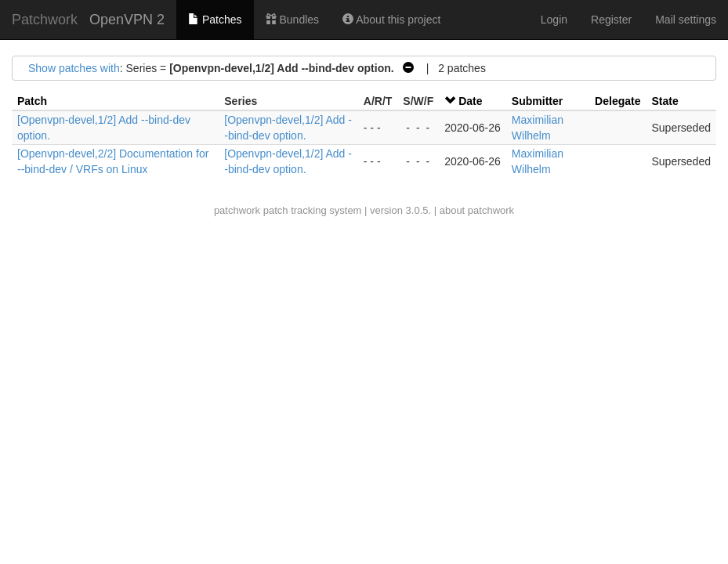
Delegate (618, 101)
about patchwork (477, 210)
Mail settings (686, 20)
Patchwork (45, 20)
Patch (32, 101)
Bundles (292, 20)
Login (554, 20)
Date (470, 101)
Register (611, 20)
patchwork (237, 210)
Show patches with (74, 68)
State (665, 101)
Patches (215, 20)
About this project (391, 20)
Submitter (537, 101)
